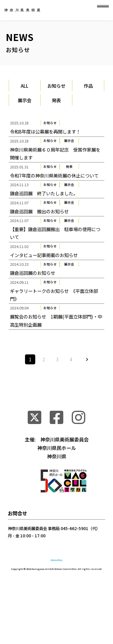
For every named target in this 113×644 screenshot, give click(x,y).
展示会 (25, 100)
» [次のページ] (87, 410)
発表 (56, 100)
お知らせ (56, 86)
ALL (25, 86)
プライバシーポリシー (57, 611)
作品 (88, 86)
